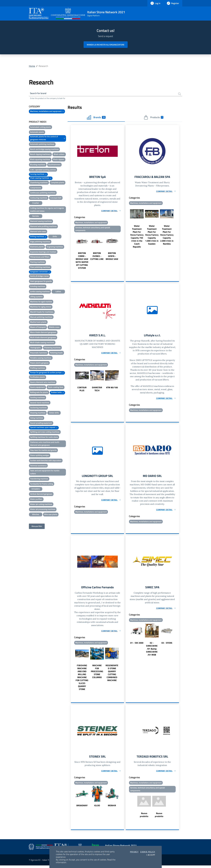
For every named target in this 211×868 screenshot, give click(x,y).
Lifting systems (36, 297)
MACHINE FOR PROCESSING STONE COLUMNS (97, 673)
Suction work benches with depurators (46, 461)
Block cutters (59, 155)
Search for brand (39, 93)
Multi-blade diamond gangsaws (43, 338)
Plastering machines (52, 348)
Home (32, 66)
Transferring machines (39, 479)
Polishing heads (56, 353)
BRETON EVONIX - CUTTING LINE (97, 257)
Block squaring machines (40, 160)
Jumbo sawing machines (40, 292)
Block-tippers (59, 160)
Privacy (134, 852)
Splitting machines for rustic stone (44, 437)
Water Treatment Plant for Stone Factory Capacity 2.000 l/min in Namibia (167, 236)
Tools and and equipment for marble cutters (45, 473)
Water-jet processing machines (43, 510)
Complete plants (58, 183)
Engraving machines (55, 247)
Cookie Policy (148, 852)
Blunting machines (38, 165)
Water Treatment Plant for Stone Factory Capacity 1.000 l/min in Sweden (152, 236)
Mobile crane (54, 328)
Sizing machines (37, 418)
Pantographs (36, 348)
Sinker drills (54, 413)
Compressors (36, 188)
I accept (151, 855)
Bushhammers (54, 165)
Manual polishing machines (41, 317)
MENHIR (112, 808)
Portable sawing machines (41, 358)
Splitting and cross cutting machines (45, 432)
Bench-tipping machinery (40, 155)
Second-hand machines (40, 403)
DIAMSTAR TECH (97, 390)
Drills (55, 237)
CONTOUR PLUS (82, 390)
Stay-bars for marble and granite (43, 451)
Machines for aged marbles (41, 302)
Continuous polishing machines (43, 193)
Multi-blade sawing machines (42, 343)
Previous (72, 252)
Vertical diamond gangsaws (41, 494)
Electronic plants (37, 247)
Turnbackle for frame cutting (42, 484)
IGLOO (97, 808)
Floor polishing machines (40, 267)
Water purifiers (36, 499)
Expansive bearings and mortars (43, 252)
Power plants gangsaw (39, 363)
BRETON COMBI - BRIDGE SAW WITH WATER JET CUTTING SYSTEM (82, 262)
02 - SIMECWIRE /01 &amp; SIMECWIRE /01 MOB (152, 651)
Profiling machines (38, 368)
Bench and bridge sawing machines (44, 150)
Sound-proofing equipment (41, 423)
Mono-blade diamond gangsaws (43, 333)
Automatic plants (37, 133)
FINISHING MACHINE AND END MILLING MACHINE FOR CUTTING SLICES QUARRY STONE (82, 679)
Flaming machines (37, 262)
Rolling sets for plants (39, 393)
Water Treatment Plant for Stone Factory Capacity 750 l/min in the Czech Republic (137, 237)
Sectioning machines (38, 408)
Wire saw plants (51, 515)
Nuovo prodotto (144, 817)
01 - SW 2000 (137, 645)
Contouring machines (39, 198)
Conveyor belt (56, 198)
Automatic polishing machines (42, 144)
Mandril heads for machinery (42, 312)
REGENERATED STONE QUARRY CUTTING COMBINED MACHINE (112, 675)
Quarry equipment (37, 388)
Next (123, 252)
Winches (36, 515)
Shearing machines (38, 413)
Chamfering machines (39, 183)
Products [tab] (154, 118)
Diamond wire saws (38, 232)
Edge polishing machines (40, 242)
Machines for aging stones (41, 307)
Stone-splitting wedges (40, 456)
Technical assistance (38, 466)
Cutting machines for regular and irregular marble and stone (47, 210)
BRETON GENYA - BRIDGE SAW (112, 257)
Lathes (58, 292)
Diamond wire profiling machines (43, 227)
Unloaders (36, 489)
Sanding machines (38, 398)
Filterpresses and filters (40, 257)
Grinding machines (38, 287)
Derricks (36, 216)
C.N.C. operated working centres (43, 170)
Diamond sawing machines (41, 221)
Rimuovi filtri (37, 527)
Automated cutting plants (40, 127)
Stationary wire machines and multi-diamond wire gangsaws (45, 444)
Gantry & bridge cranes (39, 277)
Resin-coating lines (56, 388)
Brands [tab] (96, 118)
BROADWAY (82, 808)
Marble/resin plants (38, 322)
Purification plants (38, 377)
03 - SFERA (167, 645)
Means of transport (38, 328)
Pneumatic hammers (39, 353)
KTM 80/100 (112, 389)
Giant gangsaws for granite (41, 282)
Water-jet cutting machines (41, 505)
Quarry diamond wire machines (43, 382)
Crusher (36, 203)
